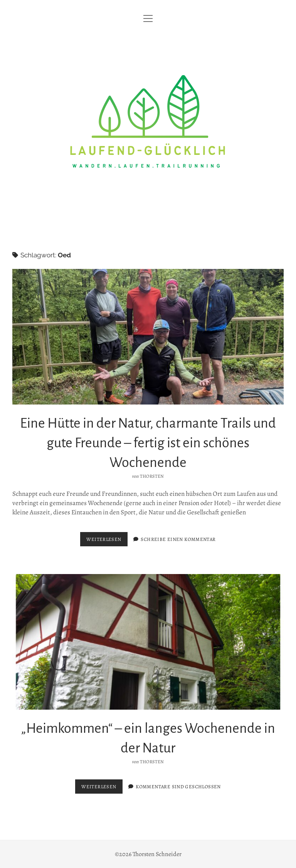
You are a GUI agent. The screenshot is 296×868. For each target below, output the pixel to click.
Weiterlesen (107, 541)
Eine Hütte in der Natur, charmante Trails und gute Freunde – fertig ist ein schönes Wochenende (148, 337)
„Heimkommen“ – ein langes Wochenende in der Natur (148, 642)
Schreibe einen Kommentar (178, 539)
